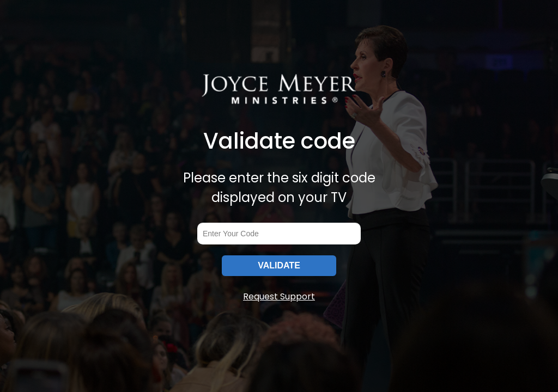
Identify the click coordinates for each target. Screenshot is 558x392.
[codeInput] (279, 234)
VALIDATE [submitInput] (279, 265)
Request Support (279, 296)
